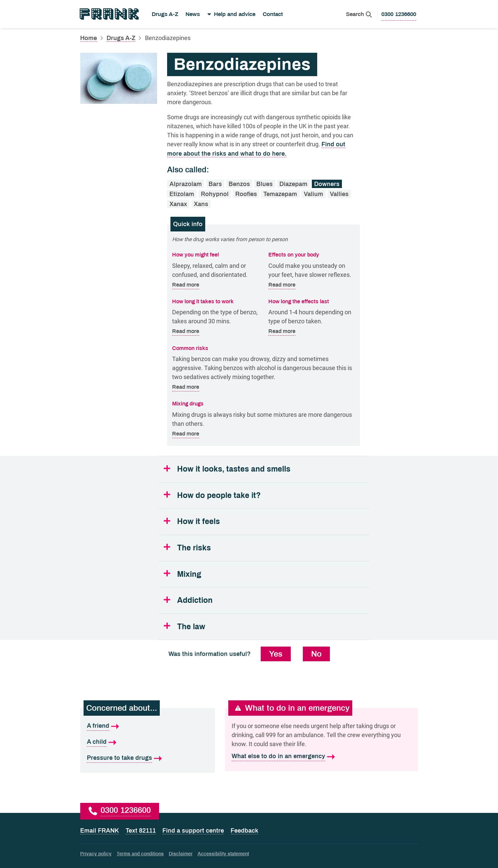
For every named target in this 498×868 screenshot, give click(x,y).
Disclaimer (181, 854)
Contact (273, 14)
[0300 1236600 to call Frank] (399, 14)
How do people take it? (219, 495)
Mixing (189, 574)
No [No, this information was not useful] (316, 654)
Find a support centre (193, 831)
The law (191, 627)
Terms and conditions (140, 854)
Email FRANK (100, 831)
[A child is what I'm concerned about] (148, 742)
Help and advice (235, 14)
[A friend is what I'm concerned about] (148, 726)
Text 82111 (141, 831)
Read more (186, 285)
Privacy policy (96, 854)
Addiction (195, 600)
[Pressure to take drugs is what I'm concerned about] (148, 758)
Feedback (244, 831)
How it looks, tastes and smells (234, 469)
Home (89, 38)
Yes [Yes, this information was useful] (276, 654)
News (193, 14)
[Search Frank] (359, 14)
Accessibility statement (223, 854)
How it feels (199, 522)
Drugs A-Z (165, 14)
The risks (194, 548)
